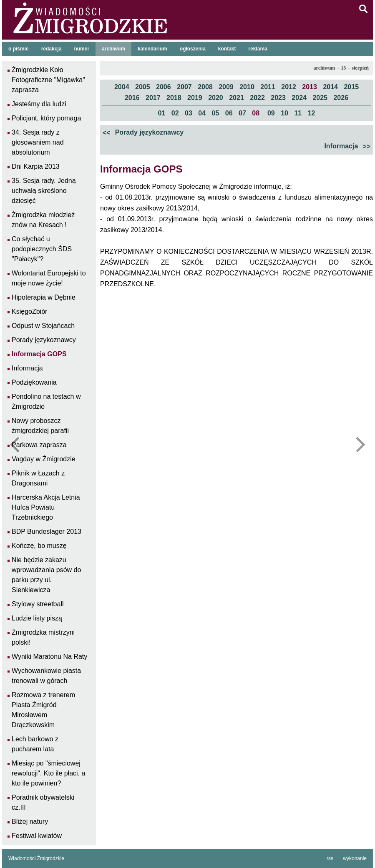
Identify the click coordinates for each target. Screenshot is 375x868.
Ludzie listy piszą (37, 618)
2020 (216, 98)
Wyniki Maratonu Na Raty (49, 657)
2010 (247, 87)
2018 (174, 98)
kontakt (227, 49)
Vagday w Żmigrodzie (44, 459)
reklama (258, 49)
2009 (226, 87)
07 (242, 113)
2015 (351, 87)
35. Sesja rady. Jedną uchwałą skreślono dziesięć (44, 191)
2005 (143, 87)
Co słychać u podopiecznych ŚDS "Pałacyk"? (42, 249)
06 (229, 113)
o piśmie (19, 49)
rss (330, 858)
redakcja (52, 49)
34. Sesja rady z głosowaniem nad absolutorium (38, 142)
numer (82, 49)
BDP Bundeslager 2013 (47, 532)
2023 (278, 98)
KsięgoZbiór (29, 311)
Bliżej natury (30, 822)
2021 (237, 98)
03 (189, 113)
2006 (164, 87)
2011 (268, 87)
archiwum (113, 49)
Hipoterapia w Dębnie (44, 297)
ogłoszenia (193, 49)
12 (312, 113)
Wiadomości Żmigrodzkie (36, 858)
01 (162, 113)
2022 (257, 98)
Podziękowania (34, 382)
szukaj (363, 9)
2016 (132, 98)
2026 (341, 98)
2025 (320, 98)
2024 (299, 98)
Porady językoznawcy (143, 133)
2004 (122, 87)
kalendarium (152, 49)
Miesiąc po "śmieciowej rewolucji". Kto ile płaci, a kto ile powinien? (48, 773)
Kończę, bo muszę (39, 546)
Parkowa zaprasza (39, 445)
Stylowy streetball (38, 604)
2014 (330, 87)
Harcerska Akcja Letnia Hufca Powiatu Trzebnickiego (46, 507)
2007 (184, 87)
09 (271, 113)
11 (298, 113)
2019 (195, 98)
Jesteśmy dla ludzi (39, 104)
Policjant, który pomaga (46, 118)
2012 (289, 87)
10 (284, 113)
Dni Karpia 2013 (36, 166)
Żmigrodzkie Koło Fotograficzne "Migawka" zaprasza (48, 80)
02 (175, 113)
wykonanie (355, 858)
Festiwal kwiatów (37, 836)
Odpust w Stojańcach (43, 326)
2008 (205, 87)
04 (202, 113)
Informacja (347, 147)
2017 (153, 98)
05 (216, 113)
